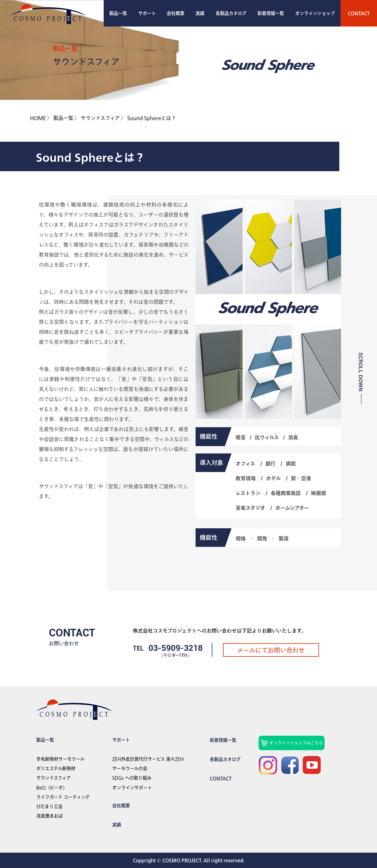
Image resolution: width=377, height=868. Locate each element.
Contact (221, 778)
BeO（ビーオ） (52, 788)
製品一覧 (118, 13)
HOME (38, 118)
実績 (200, 13)
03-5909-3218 (176, 648)
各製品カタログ (231, 13)
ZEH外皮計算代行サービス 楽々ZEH (148, 759)
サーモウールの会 (130, 768)
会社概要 (176, 13)
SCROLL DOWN (361, 372)
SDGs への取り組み (132, 778)
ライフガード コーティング (63, 797)
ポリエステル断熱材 (56, 768)
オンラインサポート (132, 788)
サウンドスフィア (53, 778)
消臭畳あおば (49, 816)
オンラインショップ (315, 13)
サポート (147, 13)
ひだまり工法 (49, 806)
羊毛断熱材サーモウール (60, 759)
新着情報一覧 (271, 13)
